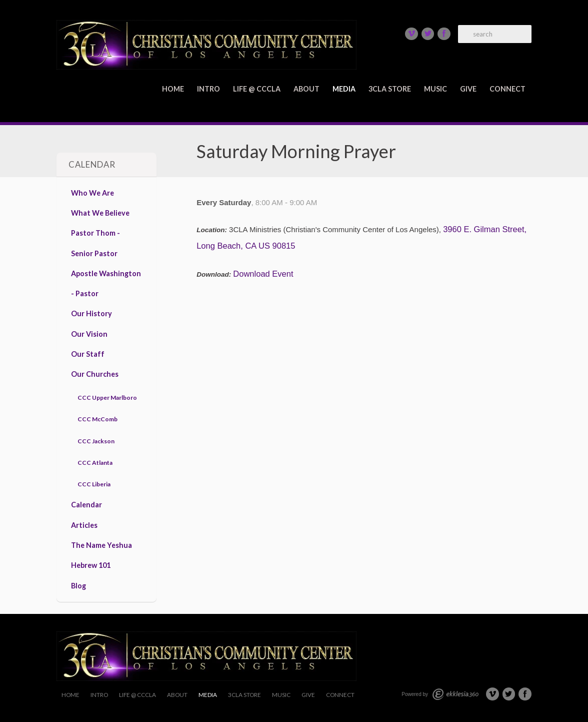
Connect (507, 89)
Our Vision (89, 334)
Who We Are (92, 193)
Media (344, 89)
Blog (78, 586)
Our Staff (88, 354)
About (306, 89)
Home (173, 89)
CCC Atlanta (95, 463)
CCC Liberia (94, 484)
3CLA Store (390, 89)
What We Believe (100, 213)
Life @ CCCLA (257, 89)
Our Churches (95, 374)
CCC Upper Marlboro (107, 398)
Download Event (263, 274)
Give (468, 89)
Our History (91, 313)
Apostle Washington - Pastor (106, 283)
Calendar (86, 505)
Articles (84, 525)
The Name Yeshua (101, 545)
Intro (208, 89)
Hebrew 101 (91, 565)
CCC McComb (97, 419)
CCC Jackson (96, 441)
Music (435, 89)
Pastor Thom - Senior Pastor (95, 243)
